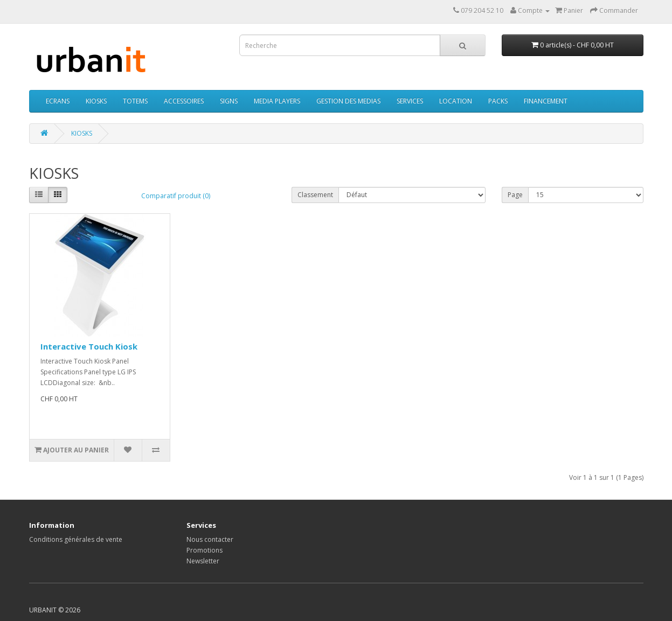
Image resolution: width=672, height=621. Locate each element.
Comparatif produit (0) (176, 196)
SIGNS (229, 101)
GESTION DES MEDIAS (348, 101)
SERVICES (410, 101)
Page (515, 195)
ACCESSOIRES (184, 101)
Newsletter (203, 561)
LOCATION (456, 101)
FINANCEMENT (546, 101)
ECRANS (58, 101)
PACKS (498, 101)
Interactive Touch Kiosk (89, 346)
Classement (315, 195)
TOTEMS (135, 101)
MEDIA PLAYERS (277, 101)
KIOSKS (96, 101)
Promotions (205, 550)
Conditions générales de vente (76, 539)
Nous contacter (210, 539)
